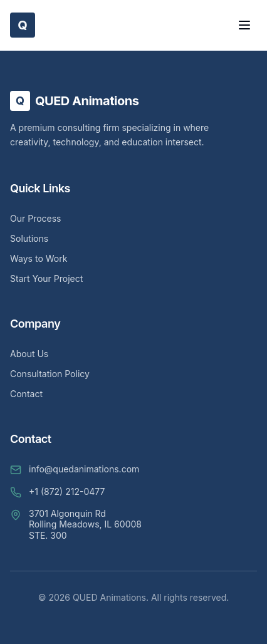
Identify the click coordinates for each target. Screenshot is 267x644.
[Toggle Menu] (244, 25)
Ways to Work (39, 258)
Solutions (29, 238)
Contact (26, 394)
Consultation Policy (50, 374)
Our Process (36, 218)
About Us (29, 354)
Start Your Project (46, 278)
